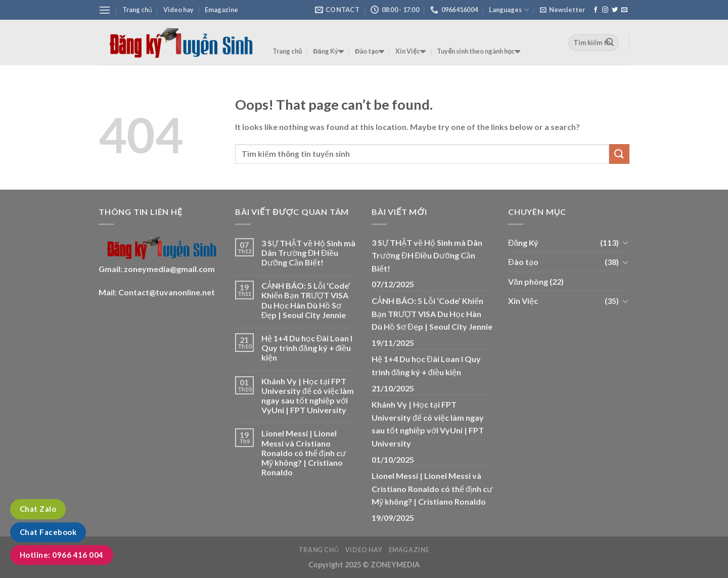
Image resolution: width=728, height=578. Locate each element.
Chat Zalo (38, 509)
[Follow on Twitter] (615, 10)
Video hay (178, 10)
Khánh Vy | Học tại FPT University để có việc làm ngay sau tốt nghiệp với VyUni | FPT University (308, 396)
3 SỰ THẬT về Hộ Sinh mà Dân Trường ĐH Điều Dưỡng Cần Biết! (308, 253)
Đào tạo (370, 52)
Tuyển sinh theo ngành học (479, 52)
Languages (509, 10)
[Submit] (610, 42)
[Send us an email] (624, 10)
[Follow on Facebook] (596, 10)
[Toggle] (625, 242)
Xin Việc (411, 52)
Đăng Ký (329, 52)
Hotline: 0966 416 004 (62, 555)
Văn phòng (528, 281)
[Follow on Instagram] (605, 10)
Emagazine (221, 10)
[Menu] (105, 10)
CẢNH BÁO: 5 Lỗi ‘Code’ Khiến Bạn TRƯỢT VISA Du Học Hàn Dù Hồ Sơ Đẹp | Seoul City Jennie (306, 300)
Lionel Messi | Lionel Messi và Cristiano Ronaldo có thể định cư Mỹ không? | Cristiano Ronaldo (304, 453)
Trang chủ (137, 10)
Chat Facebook (48, 532)
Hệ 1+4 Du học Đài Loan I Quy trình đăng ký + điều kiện (307, 348)
